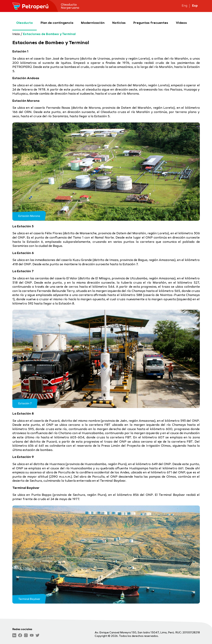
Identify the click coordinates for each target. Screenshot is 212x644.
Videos (181, 19)
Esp (195, 6)
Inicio (16, 34)
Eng (184, 6)
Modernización (93, 19)
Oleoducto (25, 19)
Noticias (119, 19)
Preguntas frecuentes (151, 19)
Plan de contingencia (57, 19)
